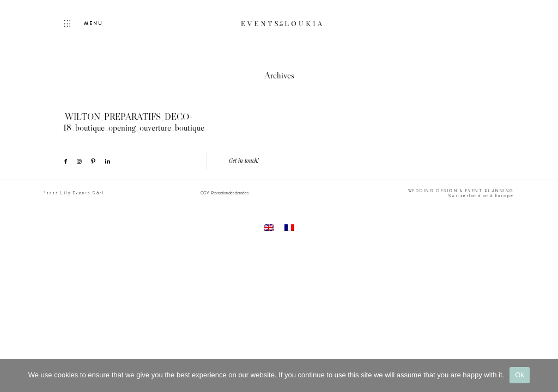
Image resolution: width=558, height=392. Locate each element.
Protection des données (230, 193)
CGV (205, 193)
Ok (520, 375)
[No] (544, 375)
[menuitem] (269, 228)
